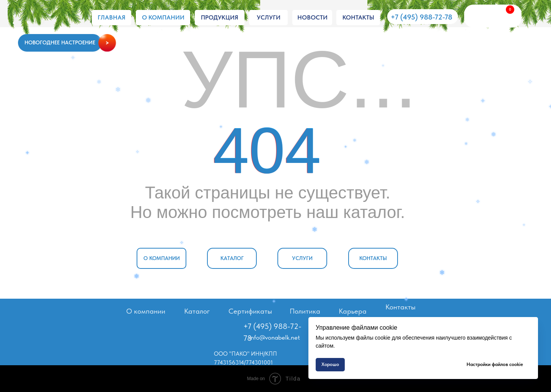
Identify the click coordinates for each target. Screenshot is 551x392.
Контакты (400, 307)
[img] (51, 18)
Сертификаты (250, 311)
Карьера (353, 311)
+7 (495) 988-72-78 (421, 17)
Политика (305, 311)
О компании (146, 311)
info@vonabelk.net (275, 337)
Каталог (197, 311)
